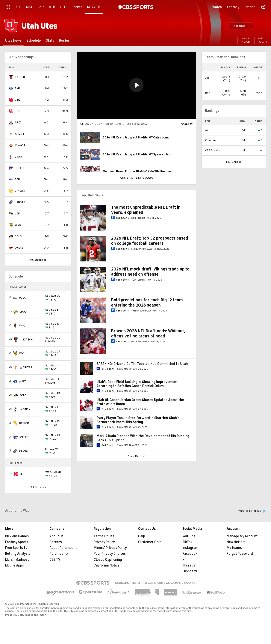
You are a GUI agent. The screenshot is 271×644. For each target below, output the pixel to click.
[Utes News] (13, 40)
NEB (22, 474)
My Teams (234, 548)
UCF (17, 213)
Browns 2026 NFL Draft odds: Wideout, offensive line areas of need (148, 333)
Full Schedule (38, 487)
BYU (17, 88)
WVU (18, 225)
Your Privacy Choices (110, 554)
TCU (17, 179)
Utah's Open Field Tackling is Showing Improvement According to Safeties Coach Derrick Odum (137, 384)
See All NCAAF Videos (136, 178)
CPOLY (24, 312)
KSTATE (20, 168)
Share (185, 124)
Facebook (190, 554)
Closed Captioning (108, 560)
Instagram (190, 548)
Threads (189, 565)
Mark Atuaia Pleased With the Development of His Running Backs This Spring (143, 438)
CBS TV (55, 560)
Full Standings (38, 260)
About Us (57, 536)
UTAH (18, 100)
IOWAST (20, 145)
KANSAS (20, 202)
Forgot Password (240, 554)
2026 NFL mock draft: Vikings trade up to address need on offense (150, 272)
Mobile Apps (14, 565)
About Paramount (63, 548)
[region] (136, 85)
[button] (241, 26)
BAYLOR (20, 191)
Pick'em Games (17, 536)
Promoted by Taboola (252, 511)
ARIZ (18, 122)
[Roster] (64, 40)
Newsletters (236, 542)
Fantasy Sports (17, 542)
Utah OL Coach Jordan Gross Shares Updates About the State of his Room (140, 402)
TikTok (187, 542)
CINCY (19, 157)
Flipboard (190, 571)
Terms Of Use (104, 536)
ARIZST (20, 134)
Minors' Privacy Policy (110, 548)
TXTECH (20, 77)
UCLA (22, 298)
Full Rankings (234, 162)
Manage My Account (242, 536)
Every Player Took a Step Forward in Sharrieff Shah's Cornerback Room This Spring (138, 420)
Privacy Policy (104, 542)
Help (142, 536)
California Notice (107, 565)
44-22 (56, 474)
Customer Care (150, 542)
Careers (56, 542)
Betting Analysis (18, 554)
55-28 (56, 423)
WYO (22, 326)
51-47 (56, 437)
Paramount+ (59, 554)
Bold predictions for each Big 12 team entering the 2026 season (147, 303)
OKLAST (20, 248)
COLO (18, 236)
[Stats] (50, 40)
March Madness (17, 560)
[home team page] (11, 77)
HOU (17, 111)
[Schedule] (34, 40)
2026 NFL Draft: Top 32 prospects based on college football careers (150, 241)
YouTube (189, 536)
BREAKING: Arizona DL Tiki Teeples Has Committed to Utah (142, 364)
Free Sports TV (16, 548)
